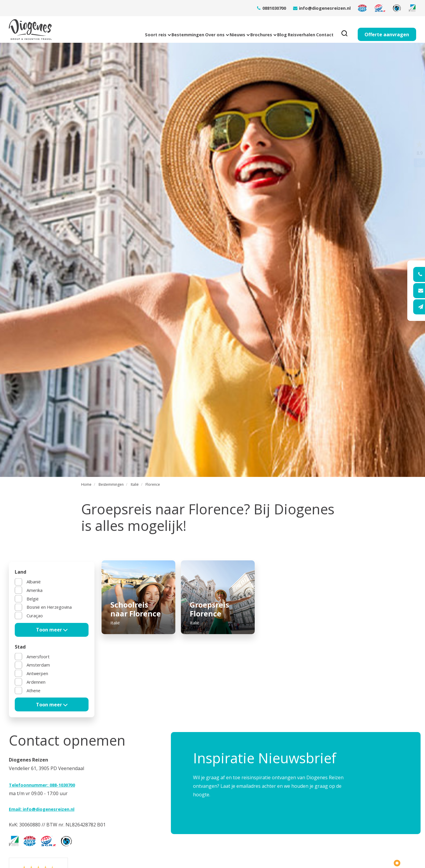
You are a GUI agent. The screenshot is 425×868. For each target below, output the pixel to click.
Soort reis (71, 29)
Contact (320, 29)
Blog (254, 29)
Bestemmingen (112, 29)
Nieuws (187, 29)
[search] (344, 29)
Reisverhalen (285, 29)
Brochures (223, 29)
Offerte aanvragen (387, 29)
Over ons (153, 29)
